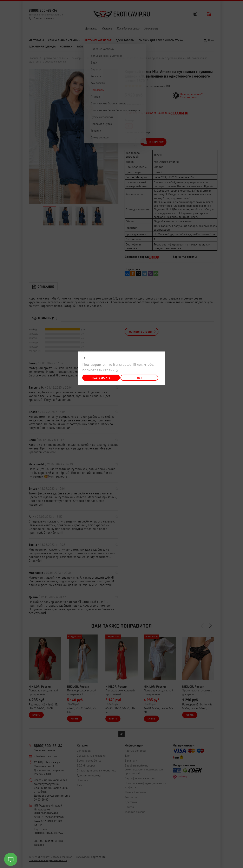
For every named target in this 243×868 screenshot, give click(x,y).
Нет (139, 378)
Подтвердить (101, 378)
